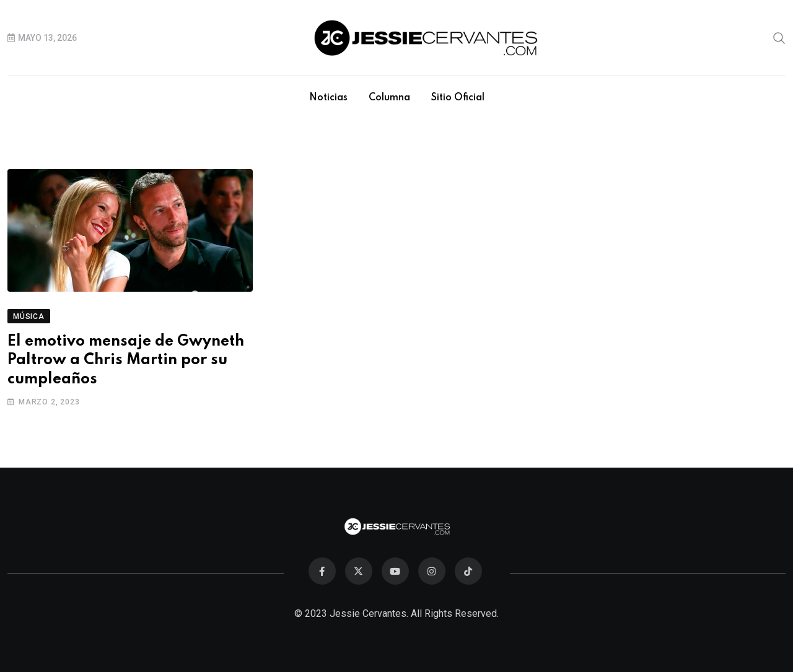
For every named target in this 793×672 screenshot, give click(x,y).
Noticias (328, 98)
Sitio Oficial (458, 98)
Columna (389, 98)
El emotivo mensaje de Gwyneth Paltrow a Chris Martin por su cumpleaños (126, 361)
